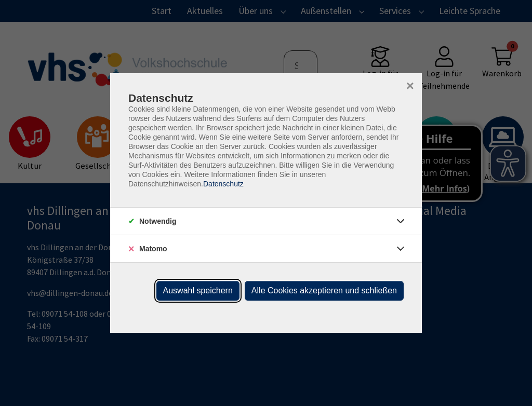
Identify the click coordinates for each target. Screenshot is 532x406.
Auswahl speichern (198, 290)
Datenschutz (223, 184)
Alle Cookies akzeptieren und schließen (324, 290)
